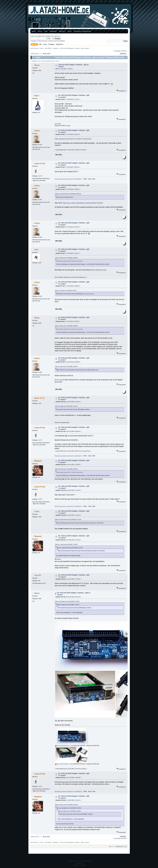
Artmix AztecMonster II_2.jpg (64, 764)
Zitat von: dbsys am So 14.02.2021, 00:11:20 (66, 805)
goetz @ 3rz (39, 398)
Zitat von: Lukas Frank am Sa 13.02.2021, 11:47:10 (68, 520)
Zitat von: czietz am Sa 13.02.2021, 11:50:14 (66, 544)
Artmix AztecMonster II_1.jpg (64, 745)
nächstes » (124, 51)
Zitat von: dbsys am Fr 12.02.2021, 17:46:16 (66, 406)
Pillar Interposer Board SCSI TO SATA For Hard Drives (73, 139)
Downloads (53, 31)
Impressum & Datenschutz (82, 31)
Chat (46, 31)
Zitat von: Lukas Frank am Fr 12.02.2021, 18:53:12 (68, 194)
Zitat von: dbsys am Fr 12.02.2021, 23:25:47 (66, 366)
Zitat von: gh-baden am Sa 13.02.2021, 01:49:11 (67, 601)
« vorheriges (117, 51)
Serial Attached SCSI (99, 270)
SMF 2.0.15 (71, 861)
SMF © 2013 (79, 861)
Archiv (70, 31)
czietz (37, 511)
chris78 (38, 575)
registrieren (57, 36)
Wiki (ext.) (62, 31)
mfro (36, 250)
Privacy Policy (80, 863)
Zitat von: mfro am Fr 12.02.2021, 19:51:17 (66, 290)
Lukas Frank (40, 163)
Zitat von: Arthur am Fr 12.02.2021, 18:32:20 (66, 258)
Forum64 (61, 380)
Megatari (38, 461)
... (40, 54)
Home (34, 31)
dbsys (37, 65)
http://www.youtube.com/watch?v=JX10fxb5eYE (68, 179)
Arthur (37, 131)
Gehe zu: (111, 846)
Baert (37, 96)
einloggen (48, 36)
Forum (40, 31)
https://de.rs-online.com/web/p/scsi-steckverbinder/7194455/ (83, 203)
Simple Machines (87, 861)
